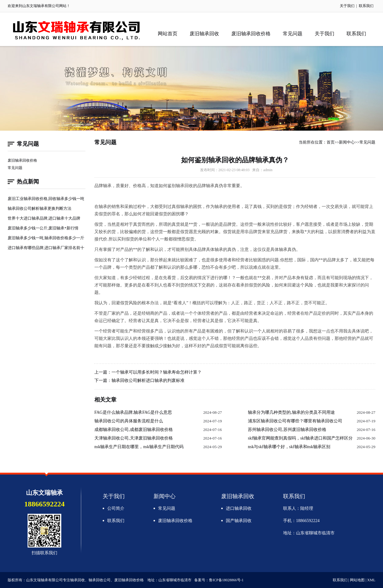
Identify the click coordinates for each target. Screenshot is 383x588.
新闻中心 (347, 142)
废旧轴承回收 (204, 34)
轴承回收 (77, 30)
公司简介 (116, 508)
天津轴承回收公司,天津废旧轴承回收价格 (134, 438)
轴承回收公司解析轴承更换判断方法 (40, 208)
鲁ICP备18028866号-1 (226, 580)
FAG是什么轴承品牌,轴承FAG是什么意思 (133, 412)
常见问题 (293, 34)
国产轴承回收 (239, 521)
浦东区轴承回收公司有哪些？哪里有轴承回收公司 (295, 421)
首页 (331, 142)
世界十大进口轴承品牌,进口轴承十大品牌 (44, 218)
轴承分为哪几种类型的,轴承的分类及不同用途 (291, 412)
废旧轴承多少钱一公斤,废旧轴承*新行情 (43, 228)
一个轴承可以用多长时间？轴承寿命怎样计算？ (157, 372)
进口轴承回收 (239, 508)
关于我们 (347, 6)
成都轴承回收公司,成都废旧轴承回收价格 (134, 430)
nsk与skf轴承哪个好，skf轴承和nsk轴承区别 (289, 447)
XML (371, 580)
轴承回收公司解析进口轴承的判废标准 (148, 380)
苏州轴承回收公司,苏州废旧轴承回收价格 (287, 430)
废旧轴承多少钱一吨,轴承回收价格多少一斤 (46, 238)
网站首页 (168, 34)
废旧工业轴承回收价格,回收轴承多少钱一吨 (46, 199)
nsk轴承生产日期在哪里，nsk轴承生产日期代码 (139, 447)
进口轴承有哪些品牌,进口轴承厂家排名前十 (46, 248)
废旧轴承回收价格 (251, 34)
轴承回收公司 (100, 580)
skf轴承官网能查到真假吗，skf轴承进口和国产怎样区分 (300, 438)
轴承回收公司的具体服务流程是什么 (129, 421)
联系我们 (366, 6)
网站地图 (357, 580)
